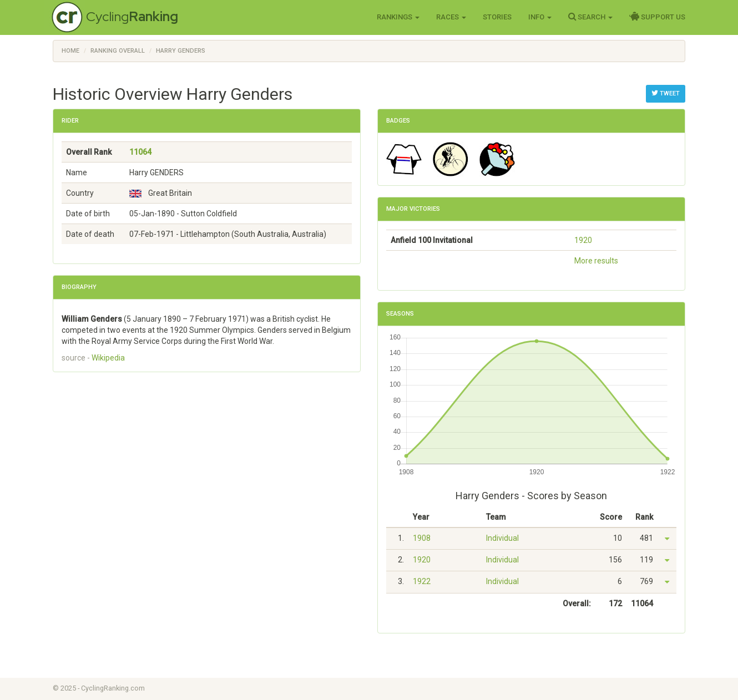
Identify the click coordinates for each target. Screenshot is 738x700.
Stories (497, 17)
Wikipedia (108, 358)
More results (596, 261)
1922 (422, 581)
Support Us (657, 17)
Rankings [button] (398, 17)
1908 (422, 538)
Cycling (132, 16)
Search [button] (590, 17)
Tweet (666, 93)
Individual (502, 538)
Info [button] (540, 17)
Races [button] (451, 17)
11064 (140, 152)
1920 (583, 240)
